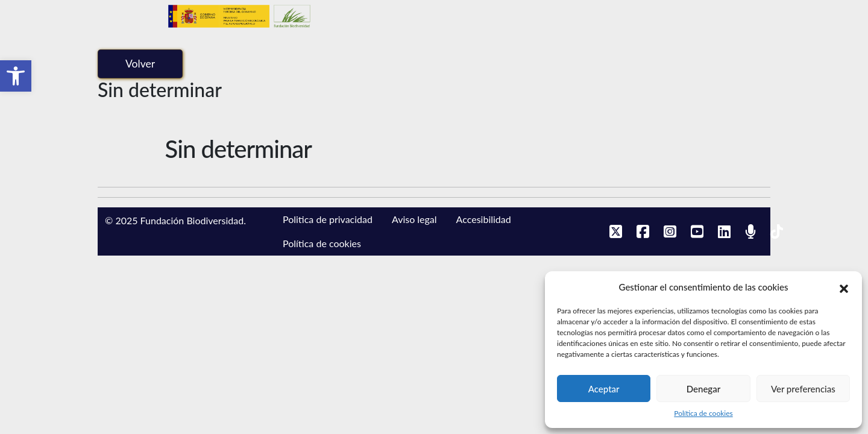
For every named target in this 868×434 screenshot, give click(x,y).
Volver (140, 64)
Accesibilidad (484, 219)
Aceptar (604, 389)
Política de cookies (703, 413)
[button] (16, 76)
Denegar (703, 389)
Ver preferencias (803, 389)
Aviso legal (414, 219)
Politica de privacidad (328, 219)
